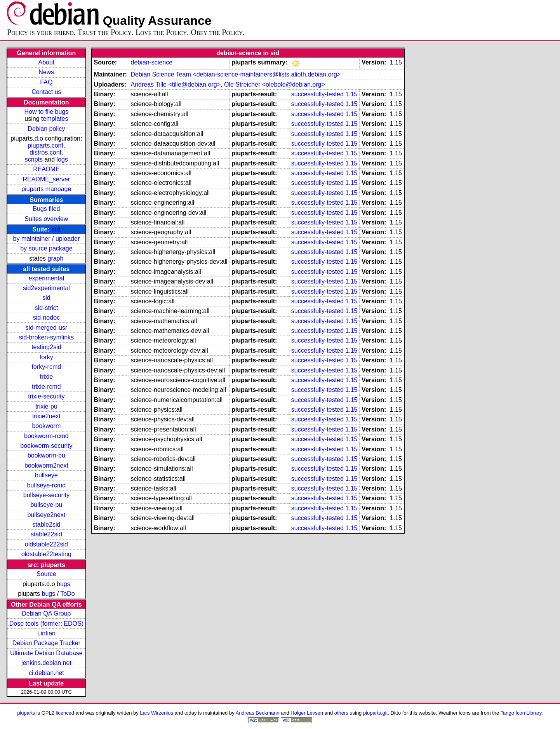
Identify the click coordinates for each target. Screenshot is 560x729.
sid (56, 229)
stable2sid (46, 525)
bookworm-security (46, 446)
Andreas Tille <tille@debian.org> (176, 84)
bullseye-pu (46, 505)
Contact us (46, 92)
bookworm (46, 426)
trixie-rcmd (46, 387)
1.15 (351, 94)
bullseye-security (46, 495)
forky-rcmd (47, 367)
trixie (46, 377)
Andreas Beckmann (258, 713)
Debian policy (46, 129)
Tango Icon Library (521, 713)
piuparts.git (375, 713)
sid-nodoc (46, 318)
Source (46, 574)
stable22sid (46, 534)
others (341, 713)
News (46, 72)
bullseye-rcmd (47, 485)
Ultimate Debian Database (46, 653)
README (46, 169)
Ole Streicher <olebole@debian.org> (275, 84)
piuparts (26, 713)
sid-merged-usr (47, 328)
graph (55, 258)
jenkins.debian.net (46, 663)
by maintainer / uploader (47, 239)
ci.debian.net (46, 673)
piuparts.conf (45, 145)
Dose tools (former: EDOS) (46, 624)
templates (55, 119)
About (46, 62)
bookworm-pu (46, 455)
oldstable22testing (46, 554)
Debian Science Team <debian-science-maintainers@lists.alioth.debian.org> (236, 74)
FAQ (46, 82)
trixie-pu (46, 406)
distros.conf (45, 152)
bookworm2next (46, 465)
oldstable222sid (46, 544)
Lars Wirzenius (157, 713)
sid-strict (47, 308)
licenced (65, 713)
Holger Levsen (307, 713)
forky (46, 357)
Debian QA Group (46, 613)
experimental (47, 278)
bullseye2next (46, 515)
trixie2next (46, 416)
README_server (46, 179)
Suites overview (46, 219)
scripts (34, 159)
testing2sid (46, 347)
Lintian (46, 633)
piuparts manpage (46, 189)
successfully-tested (317, 94)
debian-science (151, 62)
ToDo (67, 594)
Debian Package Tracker (46, 643)
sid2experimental (46, 288)
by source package (46, 248)
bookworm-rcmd (46, 436)
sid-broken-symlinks (46, 337)
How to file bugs (46, 112)
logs (62, 159)
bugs (63, 584)
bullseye (46, 475)
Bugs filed (46, 209)
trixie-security (46, 396)
